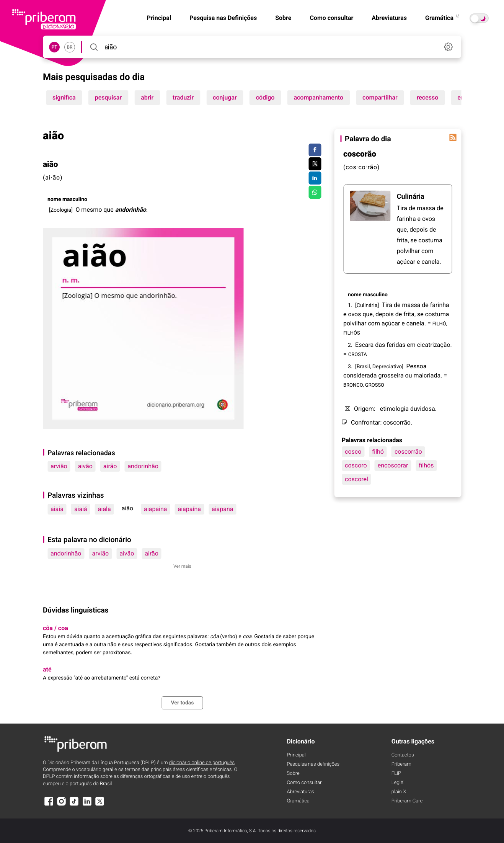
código (265, 97)
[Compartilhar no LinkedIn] (315, 178)
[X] (100, 805)
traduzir (183, 97)
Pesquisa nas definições (313, 764)
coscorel (356, 479)
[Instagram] (61, 805)
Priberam (401, 764)
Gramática (443, 18)
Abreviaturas (389, 18)
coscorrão (408, 452)
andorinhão (143, 466)
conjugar (225, 97)
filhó (378, 452)
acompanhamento (318, 97)
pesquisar (108, 97)
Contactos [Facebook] (403, 755)
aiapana (223, 509)
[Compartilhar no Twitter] (315, 164)
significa (64, 97)
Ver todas (182, 703)
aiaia (57, 509)
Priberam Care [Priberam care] (407, 801)
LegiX (398, 783)
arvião (59, 466)
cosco (353, 452)
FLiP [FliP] (396, 774)
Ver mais (182, 566)
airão (110, 466)
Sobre (283, 18)
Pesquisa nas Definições (223, 18)
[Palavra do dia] (453, 137)
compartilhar (380, 97)
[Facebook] (49, 805)
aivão (85, 466)
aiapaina (155, 509)
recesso (428, 97)
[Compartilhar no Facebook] (315, 150)
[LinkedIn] (87, 805)
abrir (147, 97)
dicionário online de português (202, 763)
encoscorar (393, 465)
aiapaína (189, 509)
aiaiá (81, 509)
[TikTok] (74, 805)
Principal (296, 755)
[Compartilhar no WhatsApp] (315, 192)
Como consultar (331, 18)
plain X (399, 792)
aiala (104, 509)
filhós (426, 465)
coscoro (356, 465)
